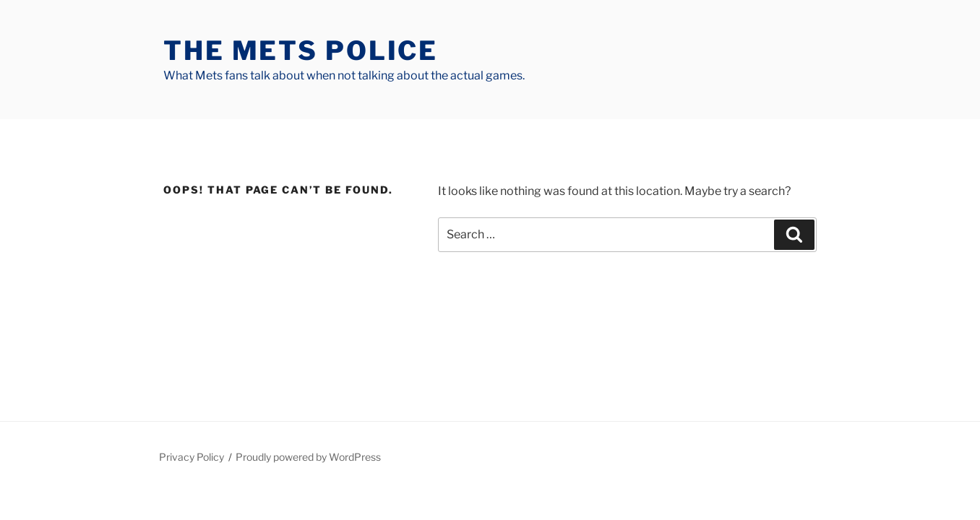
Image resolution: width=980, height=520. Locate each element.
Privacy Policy (192, 457)
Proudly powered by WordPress (308, 457)
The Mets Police (301, 51)
